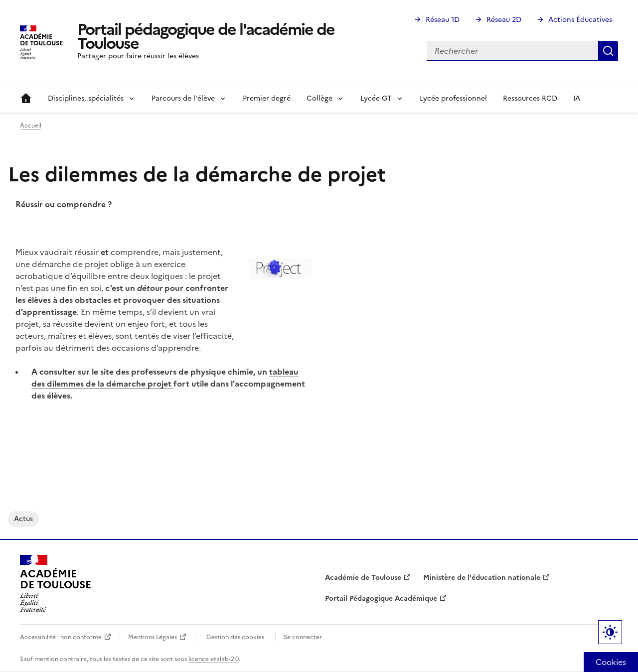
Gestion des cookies (235, 637)
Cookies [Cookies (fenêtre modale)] (611, 662)
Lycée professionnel (453, 98)
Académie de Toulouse (363, 578)
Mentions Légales (153, 637)
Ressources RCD (530, 98)
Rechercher (608, 51)
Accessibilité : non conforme (61, 637)
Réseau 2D (504, 20)
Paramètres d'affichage (610, 632)
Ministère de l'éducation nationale (482, 578)
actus (23, 519)
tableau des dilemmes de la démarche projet (165, 378)
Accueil (26, 99)
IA (577, 98)
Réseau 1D (443, 20)
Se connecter (303, 637)
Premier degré (267, 98)
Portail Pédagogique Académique (381, 599)
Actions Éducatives (580, 20)
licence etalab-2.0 (214, 659)
